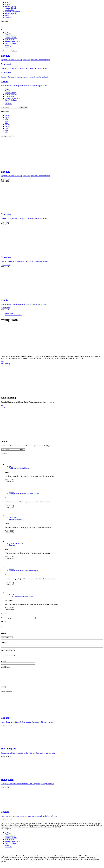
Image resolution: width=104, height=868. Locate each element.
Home (7, 2)
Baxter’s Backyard (11, 13)
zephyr (7, 126)
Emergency (13, 545)
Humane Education (11, 8)
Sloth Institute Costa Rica (13, 315)
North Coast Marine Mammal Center (21, 596)
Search (22, 449)
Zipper (7, 115)
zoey (6, 130)
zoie (6, 132)
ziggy (7, 128)
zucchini (8, 125)
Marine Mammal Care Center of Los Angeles (24, 571)
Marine (11, 466)
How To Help (9, 10)
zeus (6, 121)
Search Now (24, 107)
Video (7, 15)
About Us (8, 4)
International (9, 313)
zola (6, 123)
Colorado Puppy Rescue (17, 543)
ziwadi (7, 117)
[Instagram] (2, 29)
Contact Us (9, 17)
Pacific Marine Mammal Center (19, 468)
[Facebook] (2, 25)
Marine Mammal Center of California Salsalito (24, 494)
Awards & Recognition (12, 12)
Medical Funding (10, 6)
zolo (6, 119)
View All (15, 51)
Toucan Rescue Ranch (16, 519)
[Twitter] (2, 27)
